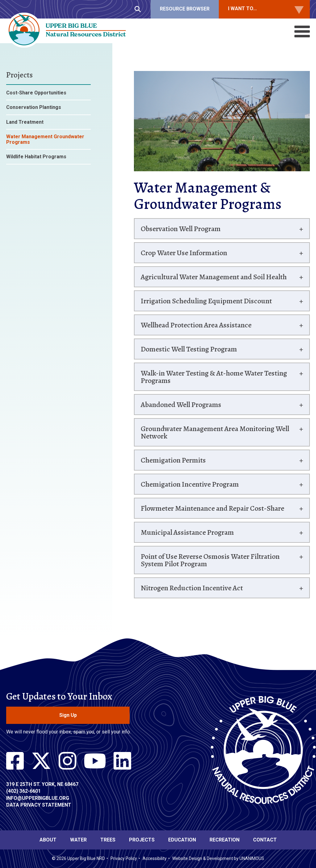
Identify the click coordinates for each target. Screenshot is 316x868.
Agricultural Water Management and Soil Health (214, 277)
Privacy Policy (124, 858)
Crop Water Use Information (184, 253)
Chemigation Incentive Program (190, 484)
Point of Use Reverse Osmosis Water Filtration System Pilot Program (210, 560)
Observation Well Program (181, 229)
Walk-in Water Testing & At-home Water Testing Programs (214, 377)
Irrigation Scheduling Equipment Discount (206, 301)
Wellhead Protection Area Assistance (196, 325)
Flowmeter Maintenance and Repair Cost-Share (212, 508)
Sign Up (68, 715)
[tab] (222, 229)
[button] (222, 176)
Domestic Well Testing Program (189, 349)
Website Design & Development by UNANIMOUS (218, 858)
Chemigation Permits (173, 460)
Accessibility (155, 858)
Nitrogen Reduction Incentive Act (192, 588)
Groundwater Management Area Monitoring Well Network (215, 432)
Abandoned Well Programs (181, 405)
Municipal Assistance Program (187, 532)
